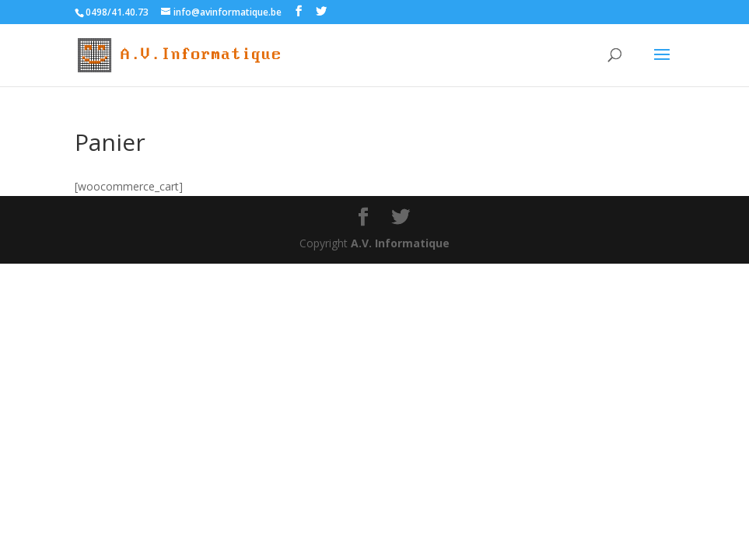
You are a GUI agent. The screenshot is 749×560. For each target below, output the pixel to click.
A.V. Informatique (400, 243)
